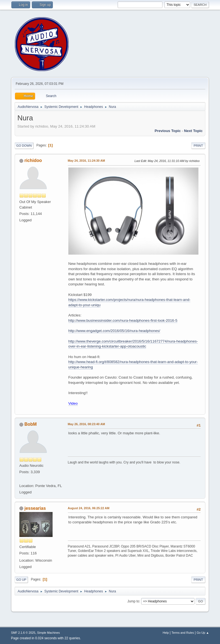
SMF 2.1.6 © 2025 (23, 633)
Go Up (21, 580)
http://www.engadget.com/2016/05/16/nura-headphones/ (114, 331)
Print (198, 146)
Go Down (24, 146)
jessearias (35, 508)
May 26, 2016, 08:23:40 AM (86, 424)
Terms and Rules (183, 633)
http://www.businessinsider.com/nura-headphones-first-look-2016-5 (123, 320)
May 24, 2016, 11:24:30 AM (86, 161)
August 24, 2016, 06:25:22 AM (89, 508)
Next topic (193, 131)
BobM (30, 424)
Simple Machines (48, 633)
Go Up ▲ (203, 633)
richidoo (33, 160)
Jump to (133, 601)
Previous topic (168, 131)
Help (166, 633)
